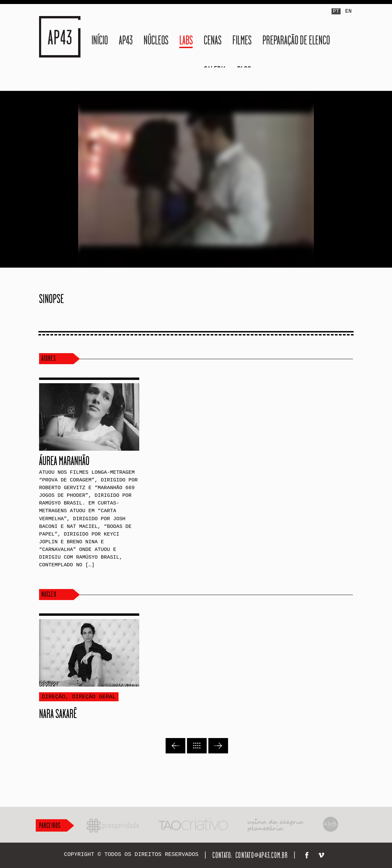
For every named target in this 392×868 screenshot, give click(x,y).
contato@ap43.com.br (262, 855)
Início (100, 40)
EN (348, 11)
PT (336, 11)
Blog (244, 71)
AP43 (126, 40)
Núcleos (156, 40)
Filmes (242, 40)
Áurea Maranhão (64, 461)
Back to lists (197, 746)
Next (218, 746)
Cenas (213, 40)
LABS (186, 40)
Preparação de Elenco (296, 40)
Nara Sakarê (58, 714)
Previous (175, 746)
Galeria (215, 71)
